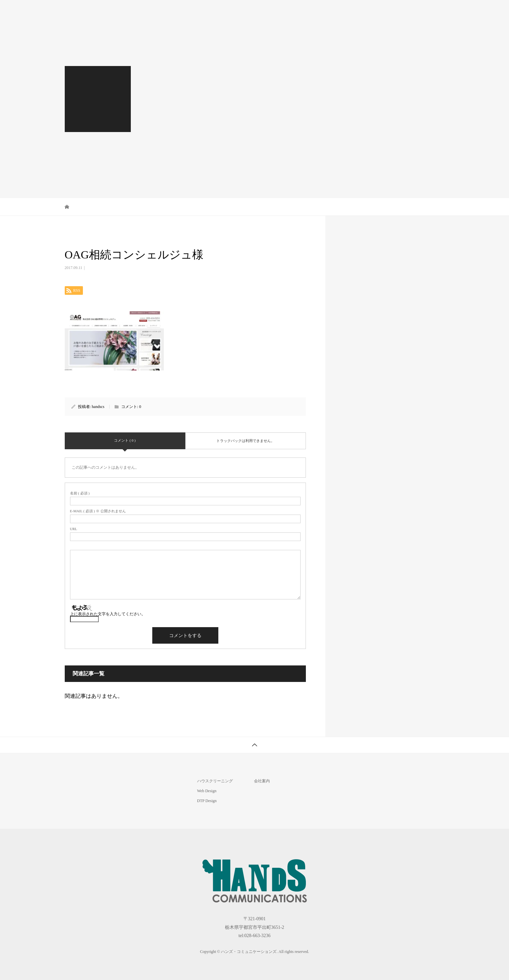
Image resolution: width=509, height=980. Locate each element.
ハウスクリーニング (215, 781)
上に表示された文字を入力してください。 (108, 614)
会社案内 (389, 11)
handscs (98, 407)
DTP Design (309, 11)
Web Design (350, 11)
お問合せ (426, 11)
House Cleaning (264, 11)
